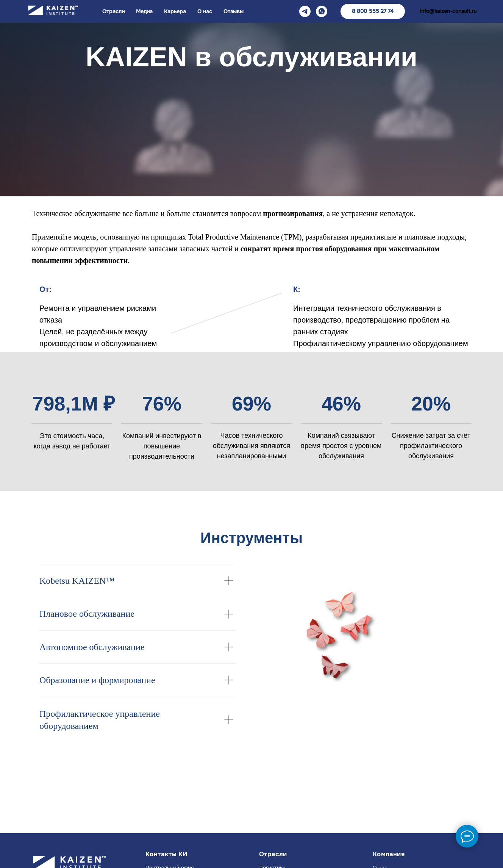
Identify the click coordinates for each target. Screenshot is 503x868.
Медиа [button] (144, 11)
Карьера (175, 11)
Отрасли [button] (113, 11)
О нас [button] (205, 11)
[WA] (322, 11)
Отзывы (234, 11)
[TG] (305, 11)
